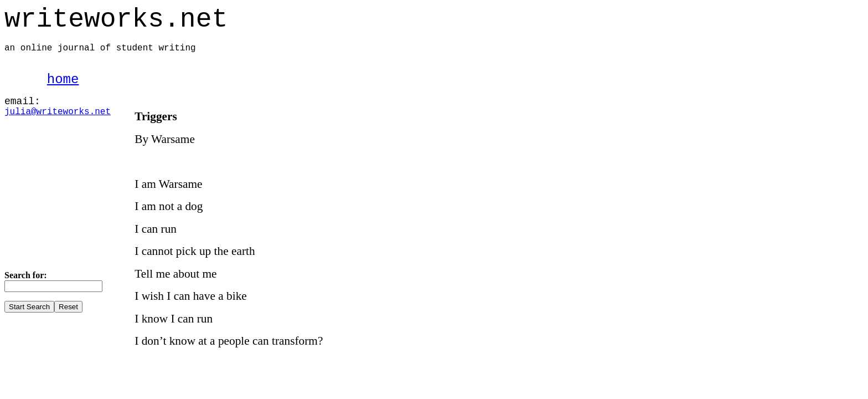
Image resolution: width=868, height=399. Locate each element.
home (63, 80)
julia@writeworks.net (58, 112)
